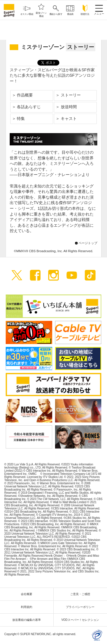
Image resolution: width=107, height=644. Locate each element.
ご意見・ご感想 (82, 594)
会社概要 (28, 594)
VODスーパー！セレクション (82, 620)
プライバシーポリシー (82, 607)
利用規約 (28, 607)
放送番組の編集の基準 (28, 620)
